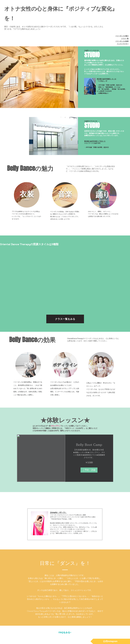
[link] (89, 445)
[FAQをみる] (65, 632)
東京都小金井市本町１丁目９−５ (95, 141)
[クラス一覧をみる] (65, 319)
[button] (89, 470)
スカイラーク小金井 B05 (92, 143)
